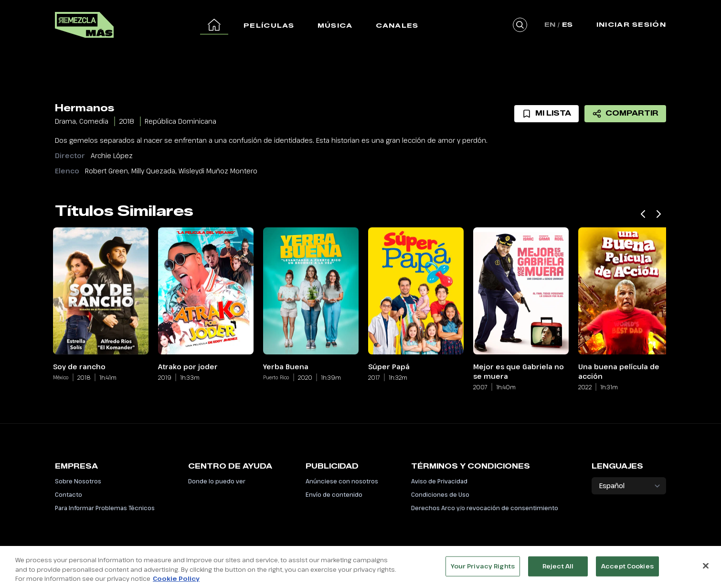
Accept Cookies (627, 574)
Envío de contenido (334, 494)
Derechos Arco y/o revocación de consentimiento (485, 508)
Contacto (69, 494)
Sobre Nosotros (78, 481)
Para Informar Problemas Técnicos (105, 508)
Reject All (558, 574)
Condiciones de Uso (440, 494)
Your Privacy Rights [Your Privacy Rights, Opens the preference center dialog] (483, 574)
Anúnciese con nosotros (342, 481)
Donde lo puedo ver (217, 481)
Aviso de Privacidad (439, 481)
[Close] (706, 574)
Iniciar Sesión (631, 24)
